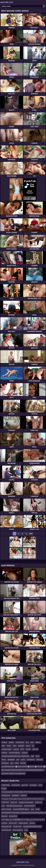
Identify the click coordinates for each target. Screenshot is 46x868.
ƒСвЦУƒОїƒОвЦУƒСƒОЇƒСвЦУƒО (32, 826)
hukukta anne (6, 795)
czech (40, 785)
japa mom (25, 785)
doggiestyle (11, 760)
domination (5, 763)
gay (32, 756)
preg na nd (39, 802)
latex (32, 742)
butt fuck (35, 749)
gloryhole (21, 746)
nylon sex (24, 795)
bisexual (23, 763)
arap (32, 809)
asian (15, 746)
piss (18, 760)
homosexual (31, 760)
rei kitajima (33, 785)
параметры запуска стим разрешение (13, 773)
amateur (4, 742)
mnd (26, 830)
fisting (4, 760)
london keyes (6, 785)
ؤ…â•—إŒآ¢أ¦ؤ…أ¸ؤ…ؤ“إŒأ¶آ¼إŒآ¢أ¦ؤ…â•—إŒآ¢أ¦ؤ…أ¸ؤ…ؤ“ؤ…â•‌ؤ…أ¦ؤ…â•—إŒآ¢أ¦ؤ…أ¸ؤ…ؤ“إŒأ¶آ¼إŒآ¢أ (23, 820)
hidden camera (23, 823)
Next (31, 534)
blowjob (11, 742)
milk (3, 806)
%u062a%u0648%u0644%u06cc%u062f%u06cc (16, 756)
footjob (4, 788)
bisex (3, 746)
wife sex (38, 742)
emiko (38, 809)
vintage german (6, 826)
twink (37, 756)
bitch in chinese (6, 809)
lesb (27, 742)
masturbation (20, 742)
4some (28, 746)
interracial (40, 760)
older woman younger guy (14, 806)
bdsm (17, 763)
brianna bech (16, 785)
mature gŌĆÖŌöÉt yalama (21, 809)
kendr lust (14, 802)
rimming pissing (18, 830)
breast (9, 746)
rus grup (4, 823)
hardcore (25, 753)
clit (33, 746)
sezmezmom (13, 816)
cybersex (4, 753)
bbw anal (5, 816)
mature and (5, 802)
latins (22, 749)
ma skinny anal (6, 830)
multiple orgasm (7, 749)
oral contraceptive (14, 753)
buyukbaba (15, 795)
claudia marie (17, 826)
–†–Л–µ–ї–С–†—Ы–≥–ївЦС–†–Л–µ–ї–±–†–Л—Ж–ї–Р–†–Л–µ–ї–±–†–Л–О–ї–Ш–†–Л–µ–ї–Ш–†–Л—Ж (22, 799)
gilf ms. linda (13, 823)
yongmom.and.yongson (26, 802)
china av (32, 823)
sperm (23, 760)
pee (12, 763)
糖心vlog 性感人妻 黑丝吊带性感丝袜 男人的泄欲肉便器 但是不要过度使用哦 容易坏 (23, 770)
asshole (28, 749)
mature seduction (30, 806)
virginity (16, 749)
